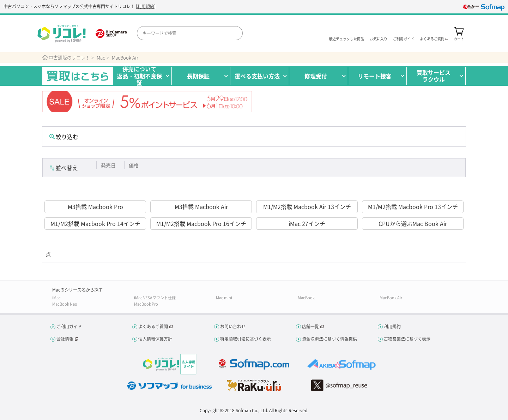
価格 (134, 165)
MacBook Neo (65, 304)
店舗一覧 (310, 326)
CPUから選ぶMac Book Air (413, 223)
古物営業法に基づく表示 (407, 339)
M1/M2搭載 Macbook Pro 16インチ (201, 223)
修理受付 (316, 76)
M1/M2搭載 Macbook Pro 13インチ (413, 206)
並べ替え (67, 168)
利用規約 (146, 6)
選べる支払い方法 (257, 76)
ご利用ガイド (404, 38)
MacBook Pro (146, 304)
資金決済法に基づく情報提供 (329, 339)
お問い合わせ (233, 326)
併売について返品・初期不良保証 (139, 76)
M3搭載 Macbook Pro (95, 206)
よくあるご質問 (153, 326)
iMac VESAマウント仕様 (155, 298)
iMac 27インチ (307, 223)
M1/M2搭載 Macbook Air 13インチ (307, 206)
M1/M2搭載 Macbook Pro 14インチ (95, 223)
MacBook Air (125, 58)
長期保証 (198, 76)
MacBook (306, 298)
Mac (101, 58)
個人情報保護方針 (155, 339)
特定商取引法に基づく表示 (246, 339)
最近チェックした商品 (346, 38)
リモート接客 (375, 76)
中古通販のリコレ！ (69, 58)
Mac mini (224, 298)
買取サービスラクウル (434, 76)
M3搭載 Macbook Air (201, 206)
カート (459, 38)
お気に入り (379, 38)
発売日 (108, 165)
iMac (56, 298)
